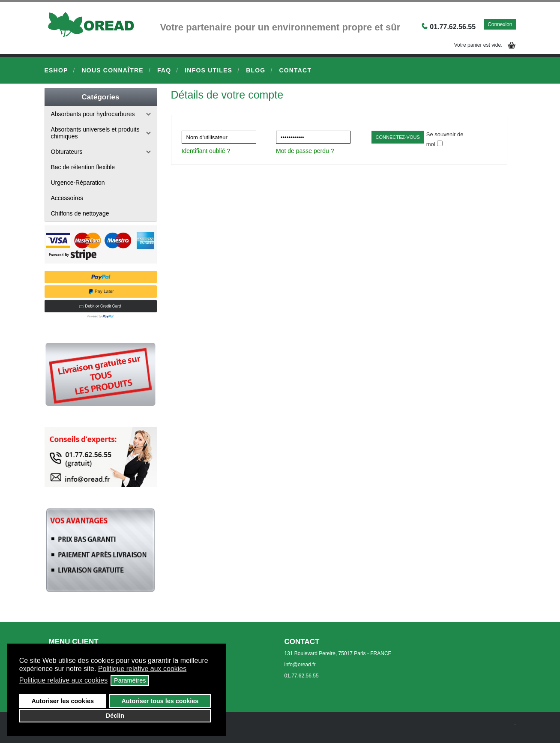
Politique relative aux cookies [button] (142, 669)
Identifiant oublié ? (206, 151)
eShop (56, 70)
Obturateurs (67, 152)
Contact (295, 70)
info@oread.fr (300, 665)
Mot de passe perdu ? (305, 151)
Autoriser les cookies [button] (63, 701)
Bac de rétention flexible (83, 167)
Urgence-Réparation (78, 183)
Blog (256, 70)
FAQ (164, 70)
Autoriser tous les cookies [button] (160, 701)
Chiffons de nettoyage (80, 213)
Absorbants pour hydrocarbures (93, 114)
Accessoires (67, 198)
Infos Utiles (208, 70)
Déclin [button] (115, 716)
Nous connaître (113, 70)
